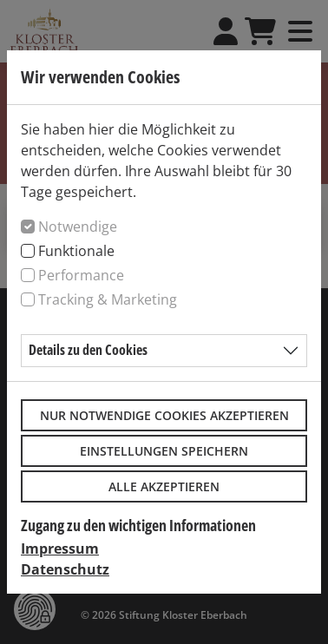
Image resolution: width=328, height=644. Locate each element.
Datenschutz (65, 569)
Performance (81, 275)
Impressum (60, 549)
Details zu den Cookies (88, 350)
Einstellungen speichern (164, 451)
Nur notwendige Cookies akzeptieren (164, 415)
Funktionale (76, 251)
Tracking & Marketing (108, 299)
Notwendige (78, 227)
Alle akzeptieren (164, 486)
